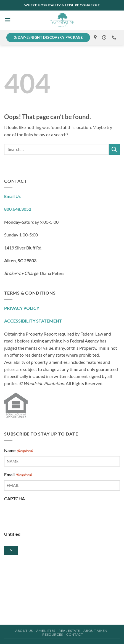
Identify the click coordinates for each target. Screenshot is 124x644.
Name (19, 451)
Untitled (12, 534)
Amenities (46, 631)
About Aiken (95, 631)
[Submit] (114, 149)
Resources (53, 634)
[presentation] (46, 515)
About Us (24, 631)
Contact (75, 634)
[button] (7, 20)
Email (18, 475)
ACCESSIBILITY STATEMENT (33, 321)
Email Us (12, 196)
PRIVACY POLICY (22, 308)
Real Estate (69, 631)
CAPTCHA (14, 499)
